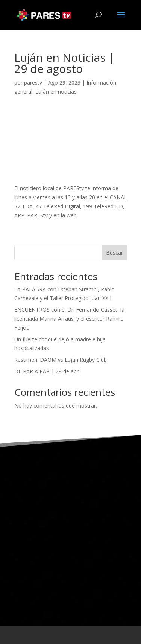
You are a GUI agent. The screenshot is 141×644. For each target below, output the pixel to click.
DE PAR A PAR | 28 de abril (48, 371)
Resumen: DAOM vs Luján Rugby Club (61, 360)
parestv (33, 83)
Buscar (114, 252)
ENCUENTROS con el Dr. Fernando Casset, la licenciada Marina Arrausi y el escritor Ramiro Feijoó (69, 319)
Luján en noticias (56, 92)
